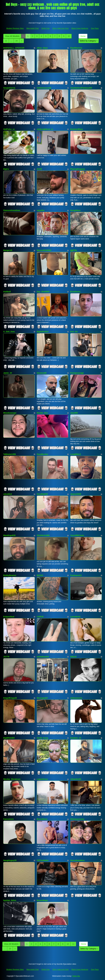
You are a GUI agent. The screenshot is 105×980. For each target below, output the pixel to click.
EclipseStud (9, 617)
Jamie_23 (8, 373)
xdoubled (8, 494)
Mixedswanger (10, 413)
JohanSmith (76, 779)
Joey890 (74, 413)
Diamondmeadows (12, 210)
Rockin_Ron (42, 413)
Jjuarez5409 (76, 494)
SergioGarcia (9, 88)
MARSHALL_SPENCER (14, 48)
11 (6, 41)
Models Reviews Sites (15, 28)
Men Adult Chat (33, 28)
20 (17, 41)
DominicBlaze (77, 129)
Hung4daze (75, 210)
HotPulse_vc (9, 129)
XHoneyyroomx (77, 819)
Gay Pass (95, 28)
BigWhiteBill (9, 738)
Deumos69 (42, 373)
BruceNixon (42, 819)
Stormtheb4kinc (78, 860)
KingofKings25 (10, 698)
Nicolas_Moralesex (12, 779)
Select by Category (89, 41)
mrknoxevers (76, 698)
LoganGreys (42, 779)
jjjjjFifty (74, 250)
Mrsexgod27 (42, 698)
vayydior (41, 210)
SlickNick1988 (43, 535)
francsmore (8, 819)
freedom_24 (76, 738)
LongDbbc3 (76, 454)
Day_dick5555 (43, 292)
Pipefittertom (76, 48)
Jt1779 (6, 657)
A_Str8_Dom (9, 332)
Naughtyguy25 (10, 860)
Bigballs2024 (43, 332)
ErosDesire (75, 292)
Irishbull (7, 292)
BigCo (6, 169)
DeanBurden (42, 454)
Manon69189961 (44, 250)
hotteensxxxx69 (44, 88)
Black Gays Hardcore (80, 28)
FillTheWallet (43, 860)
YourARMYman (77, 535)
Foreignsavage (77, 373)
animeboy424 (43, 657)
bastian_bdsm (10, 900)
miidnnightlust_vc (45, 129)
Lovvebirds (75, 617)
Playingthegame (78, 169)
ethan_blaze (42, 48)
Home (83, 36)
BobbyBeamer (10, 575)
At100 (39, 169)
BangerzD (8, 250)
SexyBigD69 (42, 494)
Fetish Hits (76, 976)
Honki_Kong (42, 738)
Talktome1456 (10, 454)
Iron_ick (74, 332)
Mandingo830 (9, 535)
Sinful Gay (45, 28)
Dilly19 (73, 657)
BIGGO (40, 575)
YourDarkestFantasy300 (81, 88)
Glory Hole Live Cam (60, 28)
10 (69, 36)
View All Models (12, 36)
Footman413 (76, 575)
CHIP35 (40, 617)
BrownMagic (42, 900)
